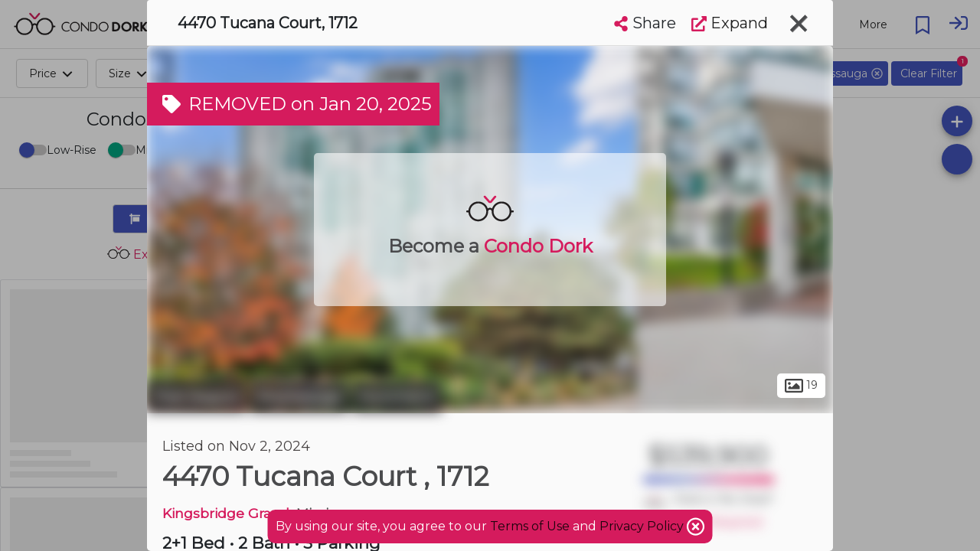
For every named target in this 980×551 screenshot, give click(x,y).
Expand (730, 23)
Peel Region (196, 396)
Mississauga (299, 396)
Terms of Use (530, 526)
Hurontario (397, 396)
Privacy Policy (643, 526)
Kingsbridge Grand (226, 513)
